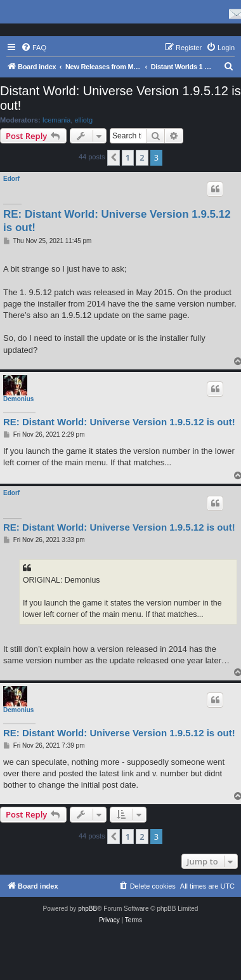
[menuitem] (34, 48)
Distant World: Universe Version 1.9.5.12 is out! (120, 98)
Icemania (57, 120)
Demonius (18, 399)
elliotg (83, 120)
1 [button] (128, 157)
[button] (114, 157)
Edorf (11, 179)
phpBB (88, 909)
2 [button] (142, 157)
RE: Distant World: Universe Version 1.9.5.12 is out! (117, 221)
